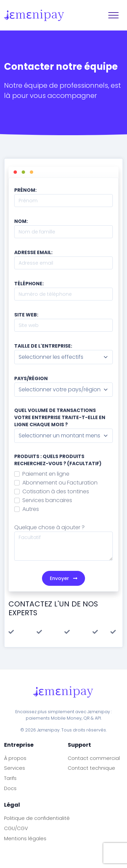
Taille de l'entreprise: (43, 346)
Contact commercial (94, 758)
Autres (31, 509)
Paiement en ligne (46, 474)
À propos (15, 758)
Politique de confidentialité (37, 818)
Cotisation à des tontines (56, 491)
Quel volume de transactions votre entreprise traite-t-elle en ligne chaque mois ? (60, 417)
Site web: (26, 315)
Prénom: (25, 190)
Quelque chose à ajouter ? (49, 527)
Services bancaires (47, 500)
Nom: (21, 221)
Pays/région (31, 378)
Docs (10, 788)
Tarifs (10, 778)
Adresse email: (33, 252)
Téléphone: (29, 284)
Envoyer (63, 578)
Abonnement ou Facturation (60, 483)
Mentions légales (25, 839)
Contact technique (91, 768)
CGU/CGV (16, 828)
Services (15, 768)
